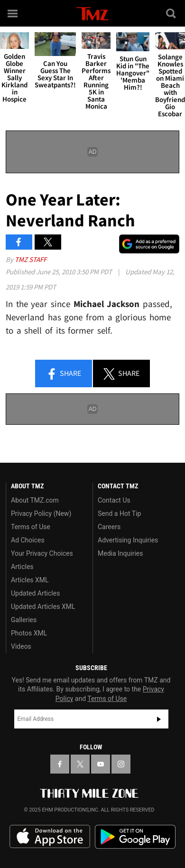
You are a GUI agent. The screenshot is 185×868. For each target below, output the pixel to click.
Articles (22, 567)
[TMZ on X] (80, 764)
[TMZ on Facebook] (60, 764)
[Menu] (13, 13)
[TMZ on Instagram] (121, 764)
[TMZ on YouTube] (101, 764)
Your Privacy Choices (42, 553)
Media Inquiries (120, 553)
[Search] (172, 13)
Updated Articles (35, 593)
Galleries (24, 620)
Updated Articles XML (43, 607)
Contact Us (114, 500)
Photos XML (29, 633)
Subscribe (159, 719)
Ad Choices (28, 540)
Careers (109, 527)
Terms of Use (31, 527)
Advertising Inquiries (128, 540)
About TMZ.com (35, 500)
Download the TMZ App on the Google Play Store (135, 837)
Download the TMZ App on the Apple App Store (50, 837)
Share (64, 374)
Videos (21, 646)
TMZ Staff (31, 259)
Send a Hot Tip (119, 513)
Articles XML (30, 580)
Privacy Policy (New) (41, 513)
